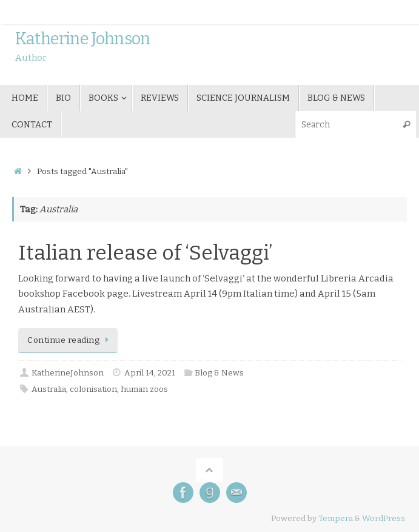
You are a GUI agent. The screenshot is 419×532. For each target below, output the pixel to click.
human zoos (144, 389)
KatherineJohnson (68, 373)
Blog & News (219, 373)
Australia (49, 389)
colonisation (93, 389)
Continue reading (70, 340)
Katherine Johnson (82, 39)
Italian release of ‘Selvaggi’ (145, 253)
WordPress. (384, 518)
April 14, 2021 (150, 373)
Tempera (336, 518)
